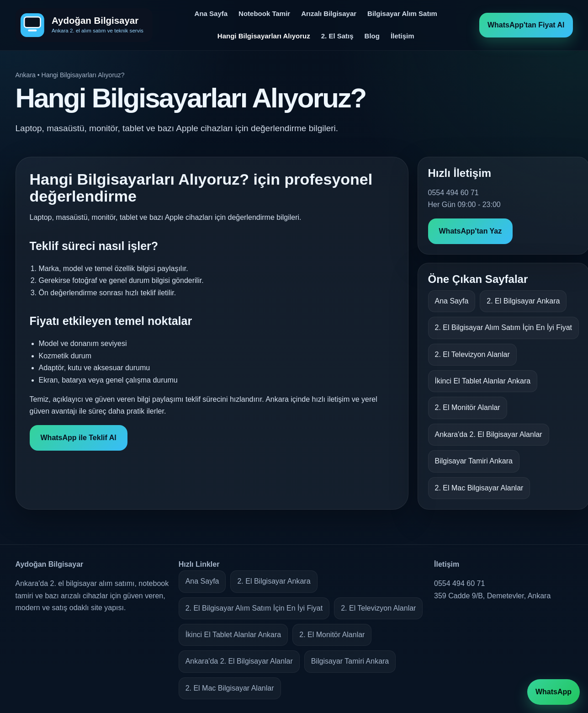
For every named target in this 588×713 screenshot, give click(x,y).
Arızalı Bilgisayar (329, 13)
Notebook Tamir (264, 13)
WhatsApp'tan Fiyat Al (526, 25)
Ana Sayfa (211, 13)
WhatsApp (554, 692)
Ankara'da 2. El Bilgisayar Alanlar (489, 434)
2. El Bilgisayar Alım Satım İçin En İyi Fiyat (504, 327)
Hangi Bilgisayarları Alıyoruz (264, 36)
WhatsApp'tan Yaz (471, 231)
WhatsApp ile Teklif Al (79, 438)
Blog (372, 36)
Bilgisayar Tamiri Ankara (474, 461)
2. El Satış (337, 36)
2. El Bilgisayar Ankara (523, 301)
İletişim (403, 36)
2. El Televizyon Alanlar (472, 354)
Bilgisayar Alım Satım (402, 13)
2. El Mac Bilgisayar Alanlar (479, 488)
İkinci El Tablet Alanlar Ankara (483, 381)
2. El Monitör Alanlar (468, 407)
